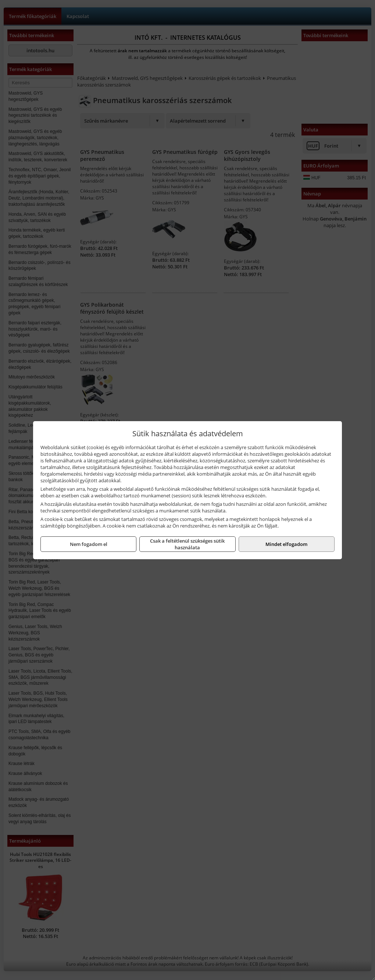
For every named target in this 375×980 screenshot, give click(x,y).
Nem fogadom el (89, 544)
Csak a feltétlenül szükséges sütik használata (187, 544)
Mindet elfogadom (286, 544)
